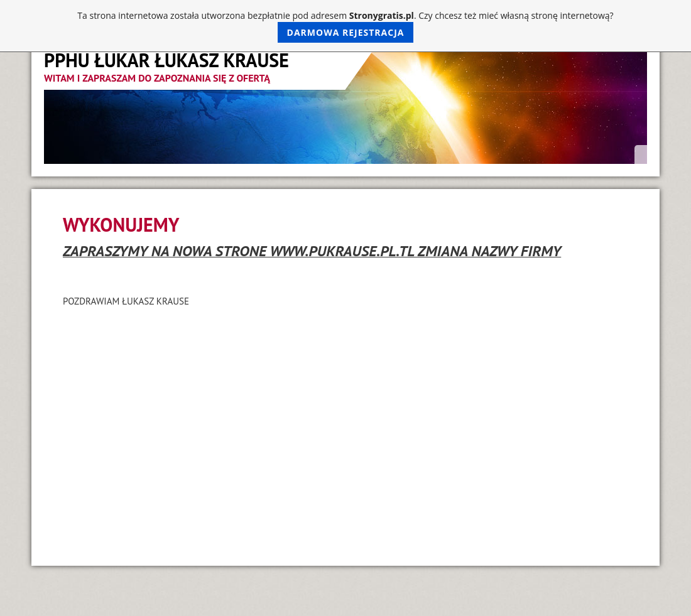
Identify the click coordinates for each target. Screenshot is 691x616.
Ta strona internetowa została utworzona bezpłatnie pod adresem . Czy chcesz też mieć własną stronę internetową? (345, 26)
